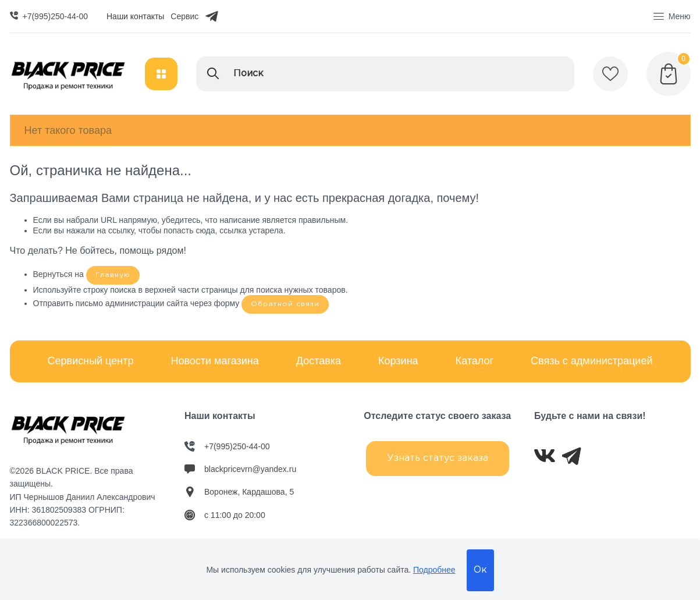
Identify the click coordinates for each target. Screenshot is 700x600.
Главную (113, 275)
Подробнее (434, 570)
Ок (480, 570)
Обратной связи (285, 304)
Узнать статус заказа (438, 458)
